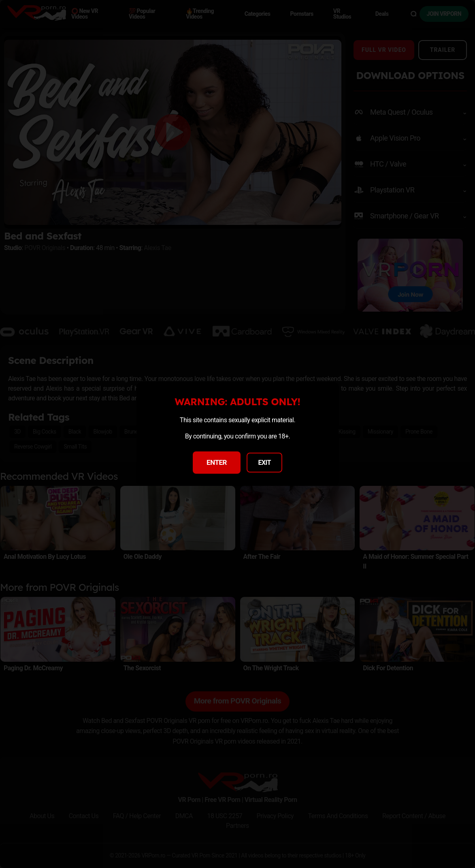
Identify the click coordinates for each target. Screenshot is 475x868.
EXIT (264, 463)
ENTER (217, 462)
